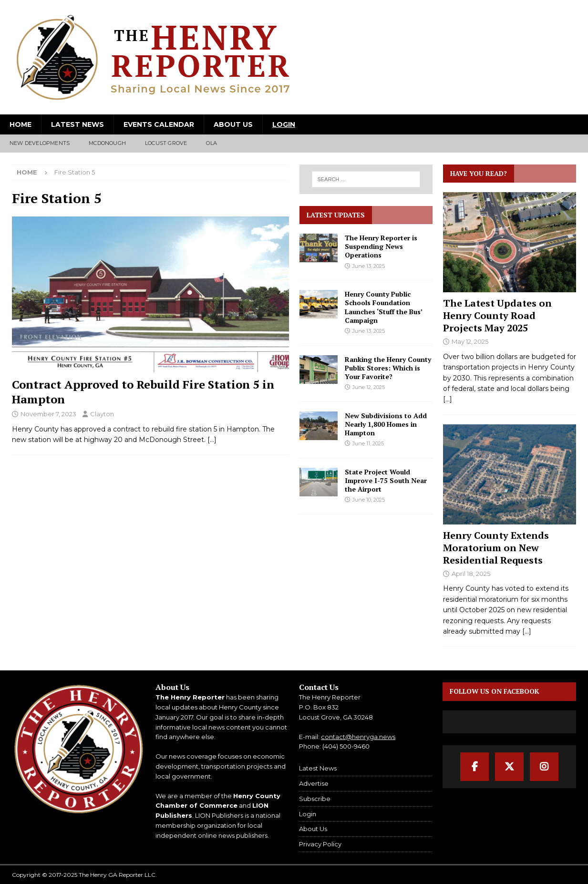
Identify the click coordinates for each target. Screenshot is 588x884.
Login (284, 124)
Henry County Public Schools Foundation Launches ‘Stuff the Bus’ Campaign (383, 307)
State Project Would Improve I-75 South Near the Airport (386, 480)
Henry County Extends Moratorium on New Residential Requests (496, 548)
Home (21, 124)
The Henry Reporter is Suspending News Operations (381, 246)
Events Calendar (159, 124)
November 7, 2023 (48, 414)
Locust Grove (166, 143)
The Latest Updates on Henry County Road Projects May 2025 (497, 315)
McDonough (107, 143)
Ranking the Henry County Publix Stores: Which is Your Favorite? (388, 368)
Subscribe (315, 799)
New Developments (40, 143)
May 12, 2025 (470, 341)
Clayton (102, 414)
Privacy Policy (320, 844)
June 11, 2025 (368, 443)
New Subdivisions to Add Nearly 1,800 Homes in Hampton (386, 424)
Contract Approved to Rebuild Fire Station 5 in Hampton (143, 392)
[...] (448, 399)
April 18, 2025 (471, 574)
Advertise (314, 783)
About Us (233, 124)
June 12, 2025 (369, 387)
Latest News (77, 124)
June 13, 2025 (369, 266)
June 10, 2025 (369, 500)
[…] (212, 440)
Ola (211, 143)
